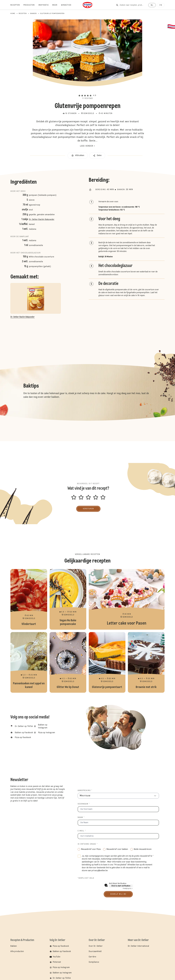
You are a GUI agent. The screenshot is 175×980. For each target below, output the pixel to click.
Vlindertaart (29, 599)
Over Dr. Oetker (96, 946)
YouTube (57, 957)
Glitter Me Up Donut (68, 662)
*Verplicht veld (86, 878)
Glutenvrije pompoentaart (107, 662)
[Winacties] (68, 5)
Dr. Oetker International (138, 946)
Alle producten (17, 952)
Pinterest (57, 962)
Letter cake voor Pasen (127, 599)
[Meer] (57, 5)
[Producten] (31, 5)
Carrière (92, 957)
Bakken (14, 946)
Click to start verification (121, 886)
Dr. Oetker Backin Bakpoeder (42, 220)
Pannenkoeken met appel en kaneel (29, 662)
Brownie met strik (146, 662)
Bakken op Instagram (62, 973)
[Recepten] (17, 5)
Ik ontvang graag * (88, 844)
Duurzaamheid (95, 952)
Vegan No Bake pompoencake (68, 599)
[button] (87, 91)
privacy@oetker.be (100, 871)
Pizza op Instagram (61, 968)
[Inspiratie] (45, 5)
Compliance (94, 962)
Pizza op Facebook (61, 946)
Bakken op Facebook (62, 952)
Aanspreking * (85, 791)
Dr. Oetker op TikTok (62, 978)
